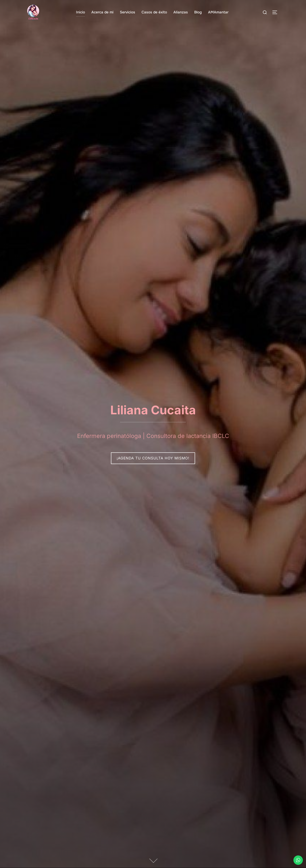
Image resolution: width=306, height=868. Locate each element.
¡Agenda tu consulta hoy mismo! (153, 458)
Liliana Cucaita (153, 410)
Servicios (127, 12)
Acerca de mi (102, 12)
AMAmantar (218, 12)
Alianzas (181, 12)
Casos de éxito (154, 12)
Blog (198, 12)
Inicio (81, 12)
